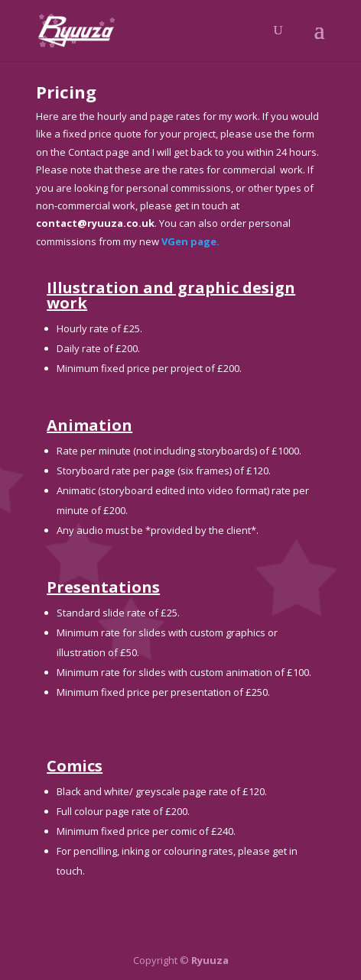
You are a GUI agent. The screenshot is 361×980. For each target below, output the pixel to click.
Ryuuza (210, 960)
